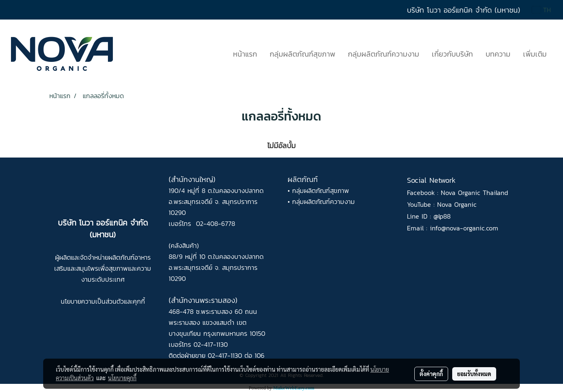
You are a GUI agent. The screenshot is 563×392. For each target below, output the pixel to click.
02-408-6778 (216, 223)
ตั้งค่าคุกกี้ (431, 374)
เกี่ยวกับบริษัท (452, 54)
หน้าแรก (245, 54)
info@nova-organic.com (464, 228)
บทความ (498, 54)
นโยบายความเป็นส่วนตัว (92, 301)
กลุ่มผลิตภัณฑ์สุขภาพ (302, 54)
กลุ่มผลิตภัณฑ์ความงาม (384, 54)
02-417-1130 (211, 344)
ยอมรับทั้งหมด (474, 374)
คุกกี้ (139, 301)
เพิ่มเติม (535, 54)
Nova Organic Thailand (474, 193)
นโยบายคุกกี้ (122, 378)
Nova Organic (457, 204)
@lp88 (442, 216)
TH (541, 10)
